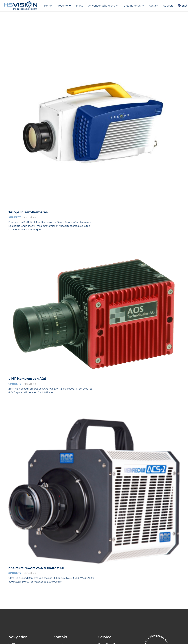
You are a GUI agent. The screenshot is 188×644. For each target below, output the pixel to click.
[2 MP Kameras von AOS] (94, 315)
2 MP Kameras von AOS (27, 379)
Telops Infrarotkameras (28, 212)
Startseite (15, 217)
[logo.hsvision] (21, 6)
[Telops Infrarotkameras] (94, 123)
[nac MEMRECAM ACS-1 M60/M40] (94, 491)
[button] (69, 6)
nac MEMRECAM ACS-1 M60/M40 (36, 568)
